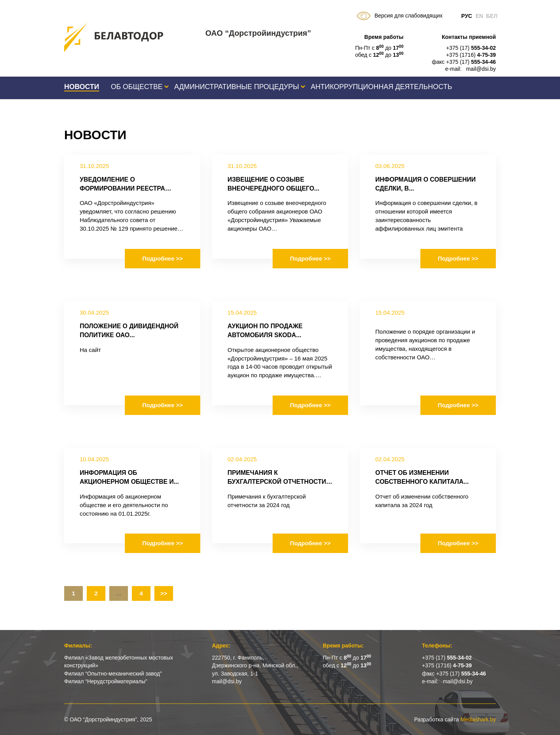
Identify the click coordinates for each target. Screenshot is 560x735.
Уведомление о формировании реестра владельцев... (122, 189)
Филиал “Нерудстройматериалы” (106, 681)
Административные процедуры (237, 87)
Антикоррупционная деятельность (381, 87)
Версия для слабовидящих (400, 16)
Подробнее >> (163, 258)
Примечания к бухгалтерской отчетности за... (277, 482)
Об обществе (137, 87)
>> (164, 593)
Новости (82, 87)
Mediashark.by (478, 719)
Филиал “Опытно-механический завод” (113, 674)
